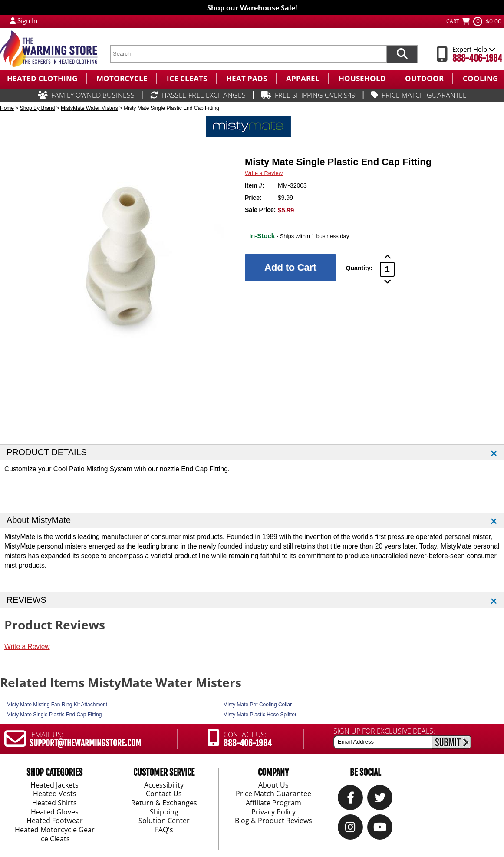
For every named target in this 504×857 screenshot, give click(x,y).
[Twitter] (380, 799)
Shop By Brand (38, 108)
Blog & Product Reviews (273, 821)
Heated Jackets (54, 785)
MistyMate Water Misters (89, 108)
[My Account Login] (13, 20)
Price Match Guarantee (273, 794)
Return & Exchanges (164, 803)
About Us (273, 785)
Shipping (164, 812)
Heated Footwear (55, 821)
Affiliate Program (273, 803)
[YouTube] (380, 829)
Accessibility (164, 785)
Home (7, 108)
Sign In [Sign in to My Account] (27, 20)
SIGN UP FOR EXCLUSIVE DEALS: (384, 731)
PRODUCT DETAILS (47, 452)
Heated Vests (55, 794)
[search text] (248, 54)
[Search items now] (402, 54)
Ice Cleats (54, 839)
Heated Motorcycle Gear (55, 830)
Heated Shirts (54, 803)
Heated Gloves (55, 812)
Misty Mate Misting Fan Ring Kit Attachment (57, 705)
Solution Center (164, 821)
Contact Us (164, 794)
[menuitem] (43, 79)
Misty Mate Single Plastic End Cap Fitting (54, 715)
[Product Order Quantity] (387, 269)
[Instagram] (350, 829)
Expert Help (474, 49)
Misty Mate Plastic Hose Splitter (260, 715)
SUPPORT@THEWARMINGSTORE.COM (85, 743)
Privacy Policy (273, 812)
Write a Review (264, 173)
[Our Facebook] (351, 799)
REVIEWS (26, 600)
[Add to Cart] (290, 268)
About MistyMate (39, 520)
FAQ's (164, 830)
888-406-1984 (477, 58)
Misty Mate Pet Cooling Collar (257, 705)
